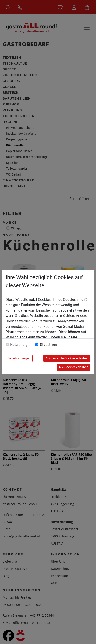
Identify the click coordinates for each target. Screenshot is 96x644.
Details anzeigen (19, 358)
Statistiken (48, 345)
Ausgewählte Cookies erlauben (67, 358)
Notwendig (19, 345)
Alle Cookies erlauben (74, 367)
